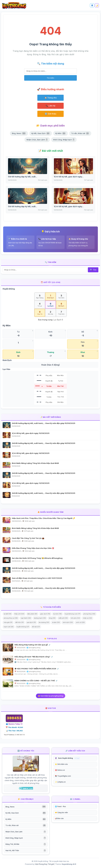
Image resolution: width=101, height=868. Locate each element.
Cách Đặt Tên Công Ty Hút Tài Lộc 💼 (28, 538)
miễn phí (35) (63, 618)
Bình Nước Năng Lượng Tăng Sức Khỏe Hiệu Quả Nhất (35, 463)
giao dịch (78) (45, 614)
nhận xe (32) (87, 618)
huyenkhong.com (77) (73, 614)
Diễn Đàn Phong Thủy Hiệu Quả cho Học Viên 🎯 (33, 548)
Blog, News (19, 133)
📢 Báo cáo (59, 818)
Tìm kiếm (50, 78)
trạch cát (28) (9, 627)
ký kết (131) (8, 614)
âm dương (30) (44, 622)
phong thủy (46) (89, 614)
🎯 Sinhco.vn (60, 770)
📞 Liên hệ (50, 106)
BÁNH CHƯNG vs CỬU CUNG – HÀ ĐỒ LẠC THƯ (35, 681)
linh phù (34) (75, 618)
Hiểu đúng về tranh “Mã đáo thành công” (33, 657)
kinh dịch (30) (68, 622)
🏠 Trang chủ (51, 98)
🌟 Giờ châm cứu (61, 764)
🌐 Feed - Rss (60, 806)
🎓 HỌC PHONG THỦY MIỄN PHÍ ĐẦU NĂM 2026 (36, 669)
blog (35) (52, 618)
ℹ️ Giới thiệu (51, 114)
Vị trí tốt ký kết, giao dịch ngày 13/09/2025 (31, 483)
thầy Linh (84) (19, 614)
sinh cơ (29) (80, 622)
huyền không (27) (23, 627)
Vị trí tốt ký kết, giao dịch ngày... (69, 177)
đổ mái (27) (36, 627)
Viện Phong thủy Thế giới (44, 864)
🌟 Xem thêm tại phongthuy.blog (51, 696)
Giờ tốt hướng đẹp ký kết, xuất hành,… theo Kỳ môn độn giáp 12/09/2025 (44, 493)
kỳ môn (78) (57, 614)
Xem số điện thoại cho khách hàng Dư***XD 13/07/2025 (37, 578)
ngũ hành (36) (26, 618)
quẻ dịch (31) (31, 622)
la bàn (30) (56, 622)
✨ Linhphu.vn (60, 782)
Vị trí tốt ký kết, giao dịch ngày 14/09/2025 (31, 453)
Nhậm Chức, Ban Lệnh (37, 140)
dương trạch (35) (40, 618)
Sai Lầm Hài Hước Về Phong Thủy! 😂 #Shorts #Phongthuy (37, 558)
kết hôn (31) (20, 622)
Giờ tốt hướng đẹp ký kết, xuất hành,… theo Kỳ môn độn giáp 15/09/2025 (44, 423)
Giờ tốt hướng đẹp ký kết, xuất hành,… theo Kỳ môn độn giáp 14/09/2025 (44, 443)
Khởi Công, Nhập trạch (64, 140)
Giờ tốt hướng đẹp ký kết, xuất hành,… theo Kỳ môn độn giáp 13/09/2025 (44, 473)
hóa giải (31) (8, 622)
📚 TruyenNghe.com (63, 776)
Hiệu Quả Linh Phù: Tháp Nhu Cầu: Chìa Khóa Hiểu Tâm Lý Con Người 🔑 (43, 518)
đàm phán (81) (32, 614)
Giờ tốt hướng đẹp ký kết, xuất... (23, 177)
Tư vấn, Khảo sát (80, 133)
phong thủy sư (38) (11, 618)
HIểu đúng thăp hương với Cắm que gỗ (31, 645)
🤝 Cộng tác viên (61, 813)
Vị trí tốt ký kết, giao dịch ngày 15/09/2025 (31, 433)
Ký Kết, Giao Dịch (41, 133)
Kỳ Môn (61, 133)
